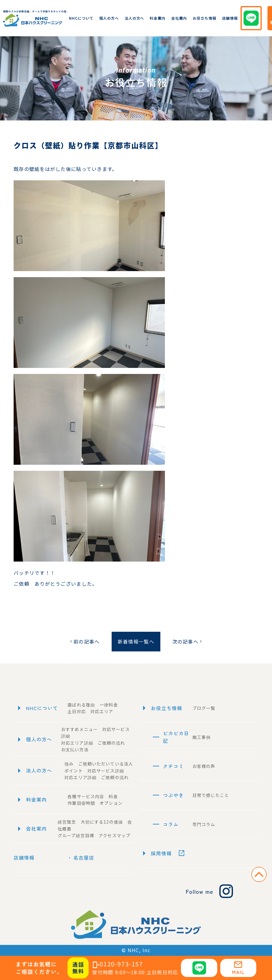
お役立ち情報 (205, 18)
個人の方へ (109, 18)
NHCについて (81, 18)
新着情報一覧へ (136, 641)
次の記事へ (188, 641)
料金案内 (158, 18)
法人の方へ (134, 18)
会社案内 (179, 18)
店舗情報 (230, 18)
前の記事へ (84, 641)
